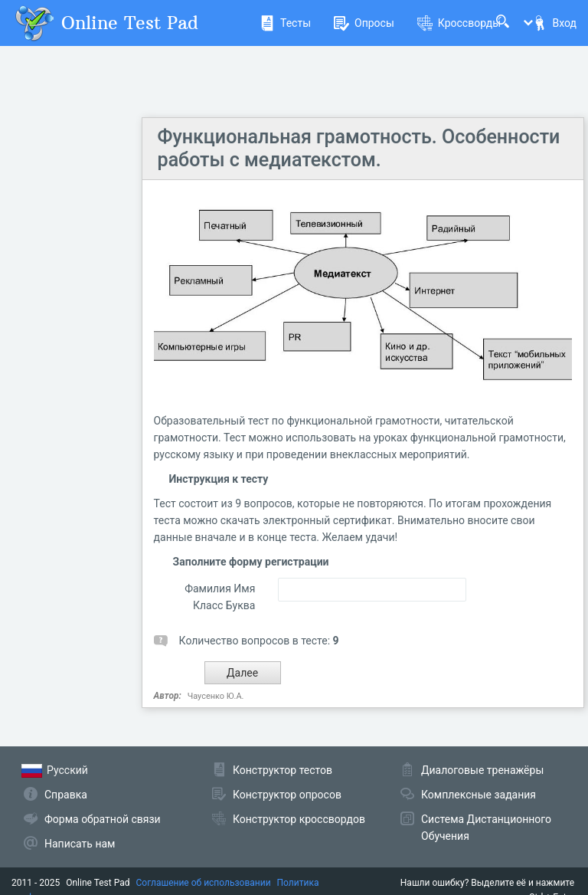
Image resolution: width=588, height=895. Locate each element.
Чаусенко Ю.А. (216, 696)
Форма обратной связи (103, 819)
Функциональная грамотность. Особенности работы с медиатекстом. (359, 148)
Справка (66, 795)
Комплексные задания (479, 795)
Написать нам (80, 844)
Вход (554, 23)
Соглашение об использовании (204, 883)
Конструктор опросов (287, 795)
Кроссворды (459, 23)
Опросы (364, 23)
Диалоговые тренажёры (482, 770)
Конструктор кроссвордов (299, 819)
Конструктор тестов (283, 770)
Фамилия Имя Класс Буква (220, 597)
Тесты (285, 23)
